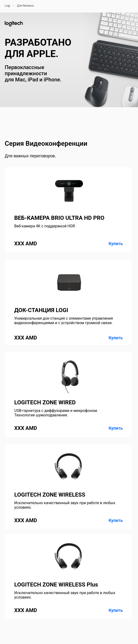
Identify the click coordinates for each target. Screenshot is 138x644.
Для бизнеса (25, 6)
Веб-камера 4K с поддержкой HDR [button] (45, 226)
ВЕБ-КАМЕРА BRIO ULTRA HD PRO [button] (59, 218)
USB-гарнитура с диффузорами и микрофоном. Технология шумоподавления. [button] (56, 413)
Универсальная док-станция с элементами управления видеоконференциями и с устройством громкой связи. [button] (64, 321)
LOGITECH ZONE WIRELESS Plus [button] (56, 585)
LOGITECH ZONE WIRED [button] (45, 402)
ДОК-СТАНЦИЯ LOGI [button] (41, 310)
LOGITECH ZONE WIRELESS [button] (50, 495)
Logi (7, 6)
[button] (68, 302)
